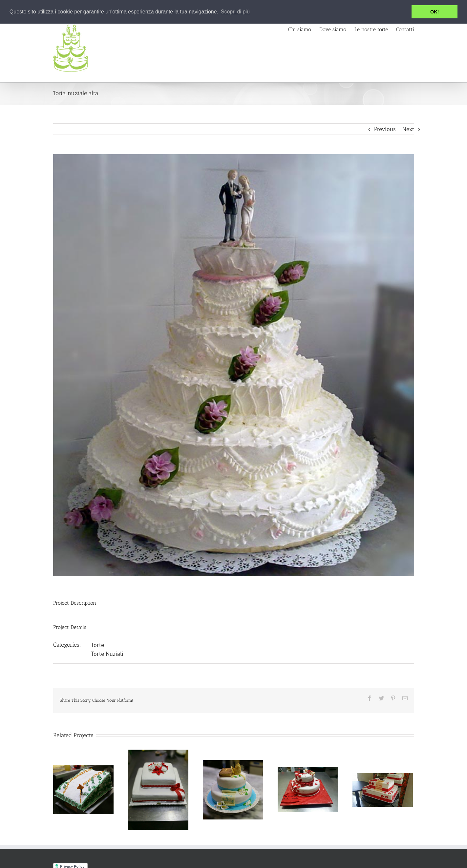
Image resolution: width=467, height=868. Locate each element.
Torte (97, 645)
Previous (385, 129)
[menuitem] (304, 29)
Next (408, 129)
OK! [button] (435, 12)
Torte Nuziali (107, 654)
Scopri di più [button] (235, 12)
